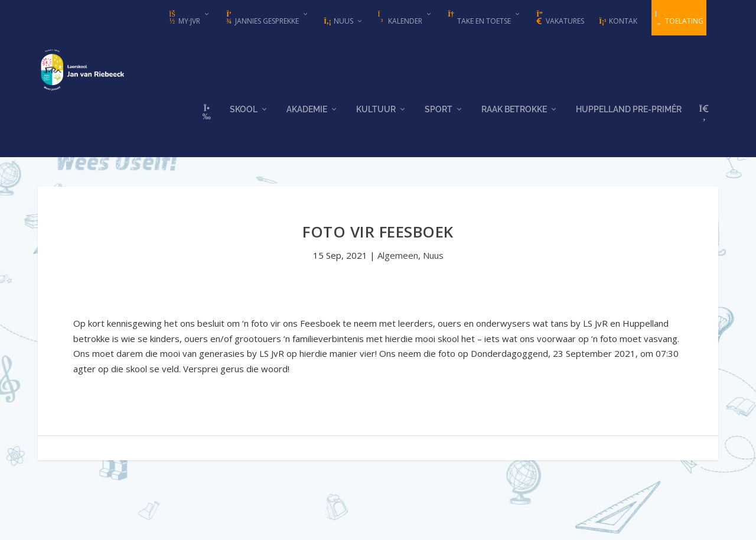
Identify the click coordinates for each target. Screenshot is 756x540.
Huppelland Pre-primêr (629, 119)
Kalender (400, 18)
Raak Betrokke (514, 119)
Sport (439, 119)
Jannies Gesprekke (262, 18)
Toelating (679, 18)
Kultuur (376, 119)
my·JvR (184, 18)
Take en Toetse (479, 18)
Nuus (338, 21)
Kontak (618, 21)
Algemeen (398, 259)
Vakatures (560, 18)
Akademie (307, 119)
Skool (244, 119)
